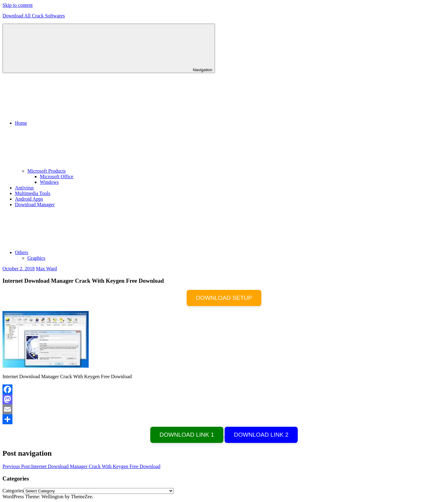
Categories (13, 491)
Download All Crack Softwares (34, 16)
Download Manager (35, 205)
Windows (49, 182)
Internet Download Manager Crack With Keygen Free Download (81, 466)
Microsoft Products (93, 171)
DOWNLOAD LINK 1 (187, 435)
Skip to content (18, 5)
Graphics (36, 258)
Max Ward (47, 269)
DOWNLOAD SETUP (224, 298)
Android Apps (29, 199)
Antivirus (24, 188)
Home (68, 123)
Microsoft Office (57, 177)
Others (68, 252)
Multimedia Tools (33, 193)
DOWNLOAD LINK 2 (261, 435)
